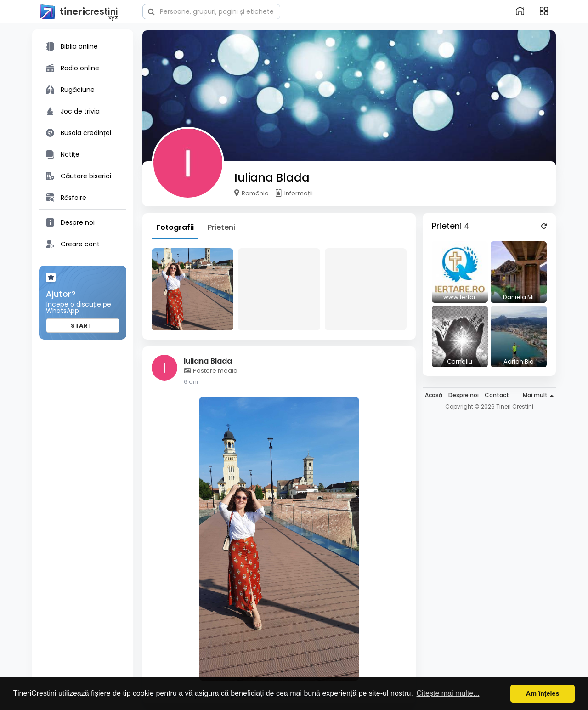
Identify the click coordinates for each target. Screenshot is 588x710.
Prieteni (221, 227)
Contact (497, 395)
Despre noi (464, 395)
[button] (211, 11)
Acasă (434, 395)
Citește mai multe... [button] (448, 693)
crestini (79, 12)
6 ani (191, 382)
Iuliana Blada (272, 178)
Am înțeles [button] (543, 693)
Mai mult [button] (538, 395)
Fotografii (175, 227)
